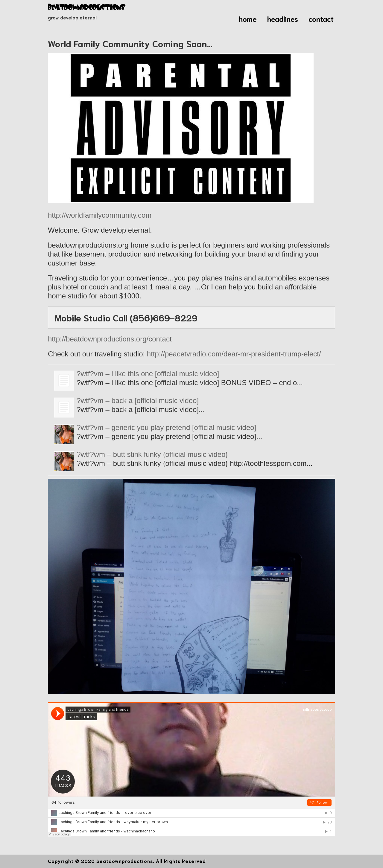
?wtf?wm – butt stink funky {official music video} (152, 454)
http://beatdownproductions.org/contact (110, 339)
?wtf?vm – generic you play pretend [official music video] (166, 427)
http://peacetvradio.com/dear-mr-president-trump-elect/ (234, 354)
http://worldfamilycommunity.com (100, 215)
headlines (283, 19)
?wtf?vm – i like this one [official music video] (148, 374)
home (248, 19)
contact (321, 19)
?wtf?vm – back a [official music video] (138, 401)
